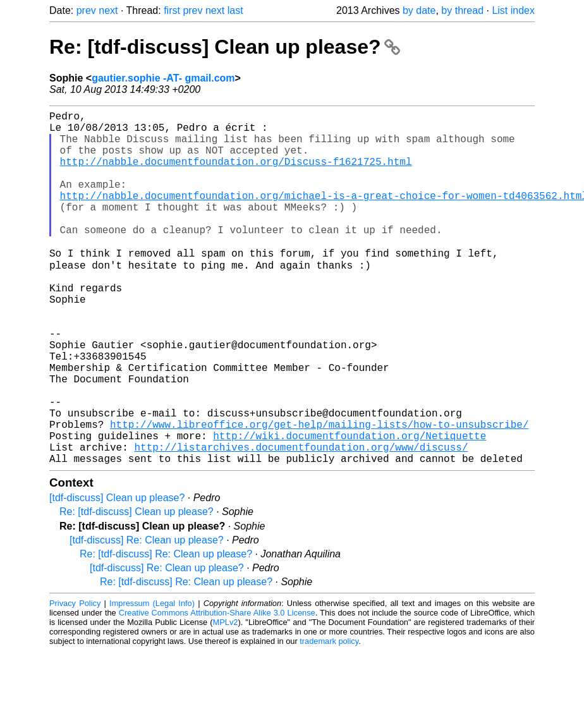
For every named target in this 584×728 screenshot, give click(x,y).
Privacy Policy (75, 680)
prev (86, 10)
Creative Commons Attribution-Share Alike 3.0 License (217, 690)
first (172, 10)
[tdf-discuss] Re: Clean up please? (147, 617)
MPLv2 (226, 699)
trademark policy (329, 718)
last (235, 10)
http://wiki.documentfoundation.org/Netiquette (350, 507)
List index (513, 10)
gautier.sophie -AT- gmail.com (163, 78)
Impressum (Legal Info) (152, 680)
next (108, 10)
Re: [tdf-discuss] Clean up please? (225, 47)
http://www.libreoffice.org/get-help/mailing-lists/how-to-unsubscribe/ (319, 494)
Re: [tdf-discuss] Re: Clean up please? (166, 631)
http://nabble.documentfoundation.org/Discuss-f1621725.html (236, 174)
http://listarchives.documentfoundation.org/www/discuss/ (301, 521)
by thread (462, 10)
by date (419, 10)
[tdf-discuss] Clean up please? (117, 575)
